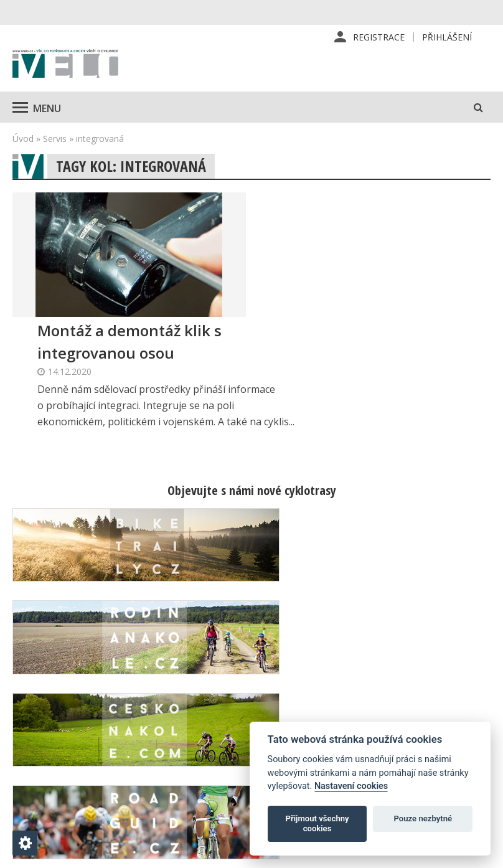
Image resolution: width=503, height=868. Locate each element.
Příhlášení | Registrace (424, 684)
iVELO (65, 65)
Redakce (302, 677)
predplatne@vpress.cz (212, 775)
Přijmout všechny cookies (317, 823)
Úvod (23, 139)
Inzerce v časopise (324, 717)
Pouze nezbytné (423, 818)
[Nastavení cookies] (25, 843)
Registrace (379, 37)
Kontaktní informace (442, 711)
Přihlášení (447, 37)
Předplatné (308, 697)
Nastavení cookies (351, 786)
